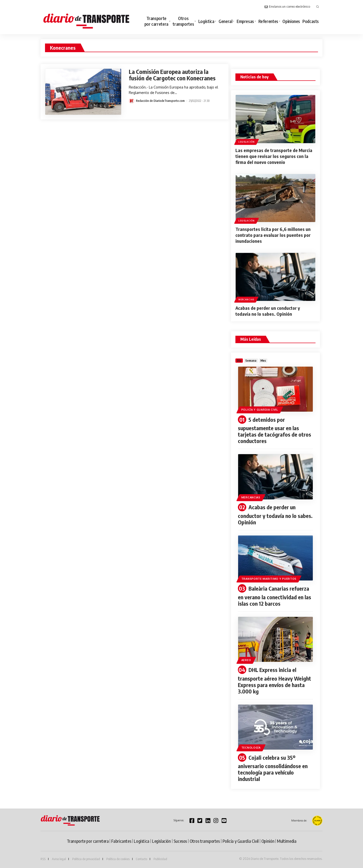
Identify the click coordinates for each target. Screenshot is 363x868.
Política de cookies (118, 859)
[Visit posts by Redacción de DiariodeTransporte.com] (132, 101)
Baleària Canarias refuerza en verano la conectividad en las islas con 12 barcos (274, 596)
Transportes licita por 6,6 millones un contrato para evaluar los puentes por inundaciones (273, 235)
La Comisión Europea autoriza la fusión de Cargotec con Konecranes (172, 75)
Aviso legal (59, 859)
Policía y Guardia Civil (260, 410)
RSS (43, 859)
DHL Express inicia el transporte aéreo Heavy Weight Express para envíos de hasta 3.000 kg (274, 680)
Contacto (141, 859)
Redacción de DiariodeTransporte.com (160, 101)
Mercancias (246, 300)
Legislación (247, 142)
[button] (318, 7)
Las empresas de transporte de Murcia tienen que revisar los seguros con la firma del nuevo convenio (274, 156)
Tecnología (251, 748)
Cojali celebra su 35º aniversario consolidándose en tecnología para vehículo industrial (273, 768)
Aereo (246, 660)
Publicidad (160, 859)
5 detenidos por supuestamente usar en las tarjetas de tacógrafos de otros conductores (274, 430)
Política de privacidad (86, 859)
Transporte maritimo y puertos (269, 579)
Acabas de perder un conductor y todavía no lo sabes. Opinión (268, 311)
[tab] (239, 361)
